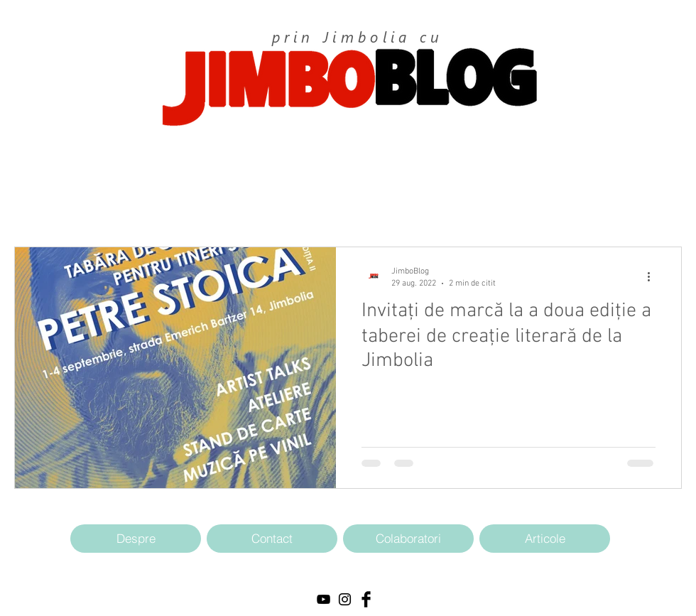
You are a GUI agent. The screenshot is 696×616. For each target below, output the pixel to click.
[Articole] (545, 539)
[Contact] (272, 539)
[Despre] (136, 539)
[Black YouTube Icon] (323, 599)
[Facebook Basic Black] (366, 599)
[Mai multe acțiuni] (653, 276)
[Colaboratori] (408, 539)
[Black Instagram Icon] (345, 599)
